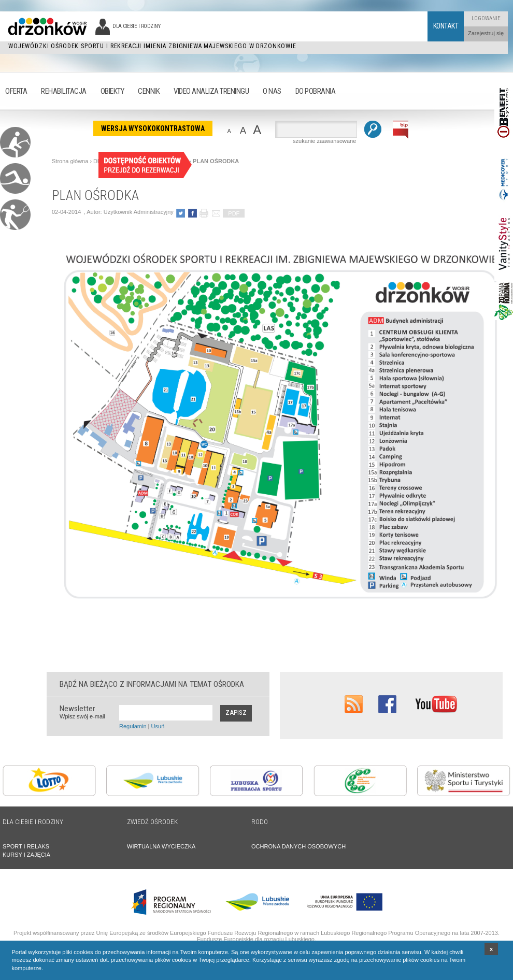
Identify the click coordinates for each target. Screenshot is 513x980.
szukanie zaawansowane (324, 141)
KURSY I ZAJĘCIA (26, 855)
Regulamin (133, 726)
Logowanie (486, 18)
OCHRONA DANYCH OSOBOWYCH (298, 846)
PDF (234, 213)
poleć (216, 213)
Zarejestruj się (486, 33)
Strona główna (70, 161)
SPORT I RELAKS (26, 846)
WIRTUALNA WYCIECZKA (161, 846)
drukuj (204, 213)
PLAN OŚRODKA (216, 161)
